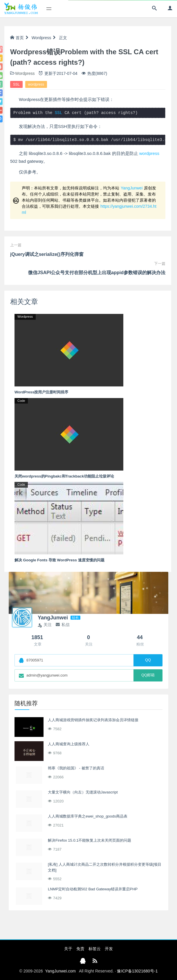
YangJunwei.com (60, 971)
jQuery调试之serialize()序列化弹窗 (47, 254)
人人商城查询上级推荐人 (69, 744)
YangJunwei (132, 188)
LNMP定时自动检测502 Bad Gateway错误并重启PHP (93, 889)
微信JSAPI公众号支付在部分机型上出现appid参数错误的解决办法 (97, 273)
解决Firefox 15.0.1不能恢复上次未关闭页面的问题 (90, 840)
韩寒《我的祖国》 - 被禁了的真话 (76, 768)
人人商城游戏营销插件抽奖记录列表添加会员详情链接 (93, 720)
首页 (17, 38)
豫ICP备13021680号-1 (137, 971)
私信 (63, 625)
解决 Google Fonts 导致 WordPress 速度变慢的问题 (59, 560)
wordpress (36, 84)
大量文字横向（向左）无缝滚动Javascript (83, 792)
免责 (80, 949)
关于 (68, 949)
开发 (109, 949)
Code (21, 401)
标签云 (95, 949)
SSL (16, 84)
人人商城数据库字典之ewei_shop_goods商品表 (88, 816)
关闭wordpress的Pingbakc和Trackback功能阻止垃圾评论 (64, 476)
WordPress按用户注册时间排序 (41, 392)
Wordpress (41, 38)
